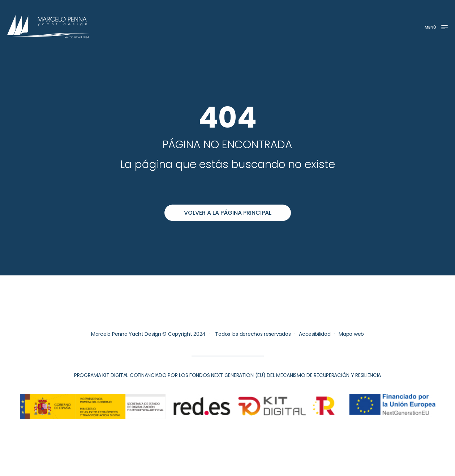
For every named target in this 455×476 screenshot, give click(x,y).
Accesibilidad (315, 334)
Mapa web (351, 334)
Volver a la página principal (228, 213)
